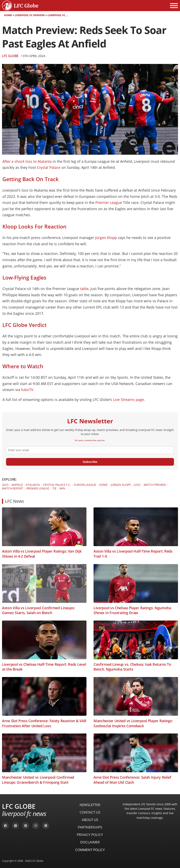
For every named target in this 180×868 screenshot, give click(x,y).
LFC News (15, 501)
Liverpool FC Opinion (30, 15)
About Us (90, 820)
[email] (90, 450)
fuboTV (27, 390)
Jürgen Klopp (106, 238)
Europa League (85, 485)
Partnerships (90, 827)
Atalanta (33, 485)
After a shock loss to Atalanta (28, 161)
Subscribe (90, 462)
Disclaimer (90, 842)
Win (62, 488)
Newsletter (90, 805)
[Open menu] (174, 6)
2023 (5, 485)
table (84, 289)
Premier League (109, 202)
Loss (137, 485)
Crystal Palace (49, 167)
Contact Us (90, 812)
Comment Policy (90, 850)
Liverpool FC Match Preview (67, 15)
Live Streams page (128, 400)
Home (8, 15)
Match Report (13, 488)
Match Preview (155, 485)
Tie (54, 488)
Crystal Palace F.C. (57, 485)
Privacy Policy (90, 835)
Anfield (17, 485)
